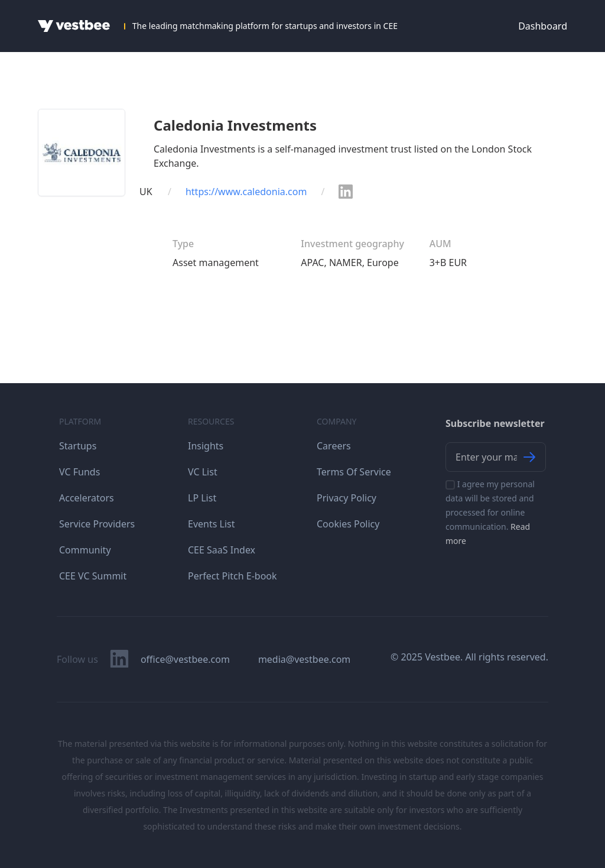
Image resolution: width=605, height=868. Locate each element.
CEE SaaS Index (222, 550)
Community (85, 550)
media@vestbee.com (304, 659)
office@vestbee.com (185, 659)
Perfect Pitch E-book (232, 576)
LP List (202, 498)
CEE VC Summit (93, 576)
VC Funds (79, 472)
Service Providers (97, 524)
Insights (206, 446)
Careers (334, 446)
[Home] (74, 26)
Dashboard (543, 26)
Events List (212, 524)
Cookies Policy (348, 524)
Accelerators (87, 498)
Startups (78, 446)
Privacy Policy (347, 498)
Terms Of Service (354, 472)
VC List (203, 472)
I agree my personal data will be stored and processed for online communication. (490, 512)
